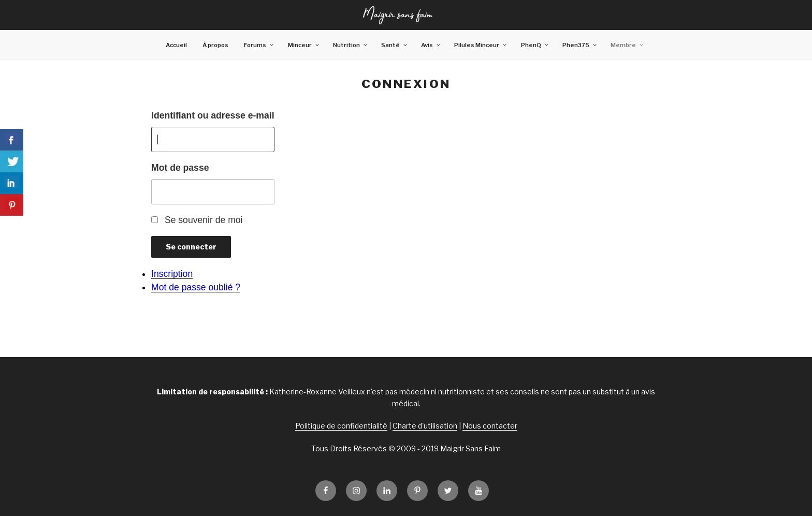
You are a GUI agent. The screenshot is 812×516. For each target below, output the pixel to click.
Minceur (304, 45)
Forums (259, 45)
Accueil (176, 45)
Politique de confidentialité (341, 426)
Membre (627, 45)
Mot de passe (180, 168)
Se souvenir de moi (204, 220)
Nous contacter (490, 426)
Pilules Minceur (481, 45)
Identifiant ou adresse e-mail (213, 115)
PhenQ (535, 45)
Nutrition (351, 45)
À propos (215, 45)
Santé (395, 45)
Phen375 (580, 45)
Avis (431, 45)
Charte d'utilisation (425, 426)
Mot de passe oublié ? (196, 287)
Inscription (172, 274)
